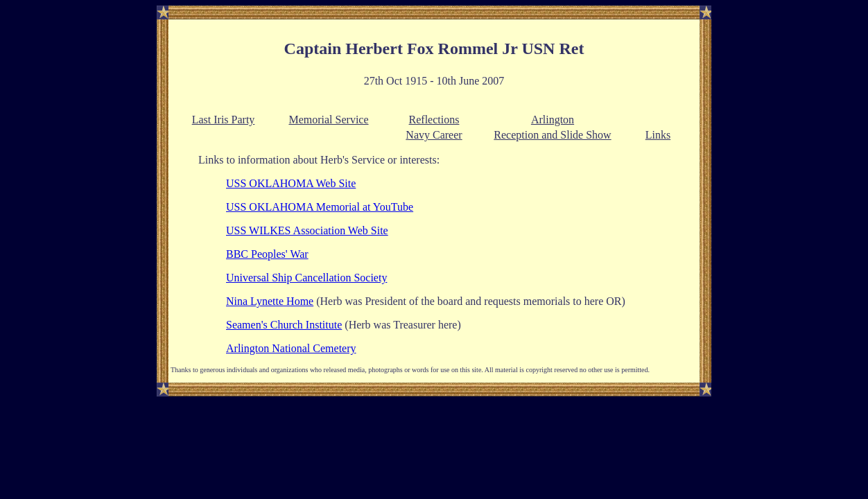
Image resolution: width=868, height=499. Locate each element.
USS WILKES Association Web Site (307, 230)
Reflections (434, 120)
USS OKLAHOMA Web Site (291, 183)
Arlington (553, 120)
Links (658, 135)
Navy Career (434, 135)
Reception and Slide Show (552, 135)
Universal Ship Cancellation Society (306, 278)
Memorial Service (328, 120)
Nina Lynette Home (270, 301)
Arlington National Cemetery (291, 348)
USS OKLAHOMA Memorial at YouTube (320, 207)
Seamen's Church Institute (284, 325)
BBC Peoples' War (267, 254)
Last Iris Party (224, 120)
